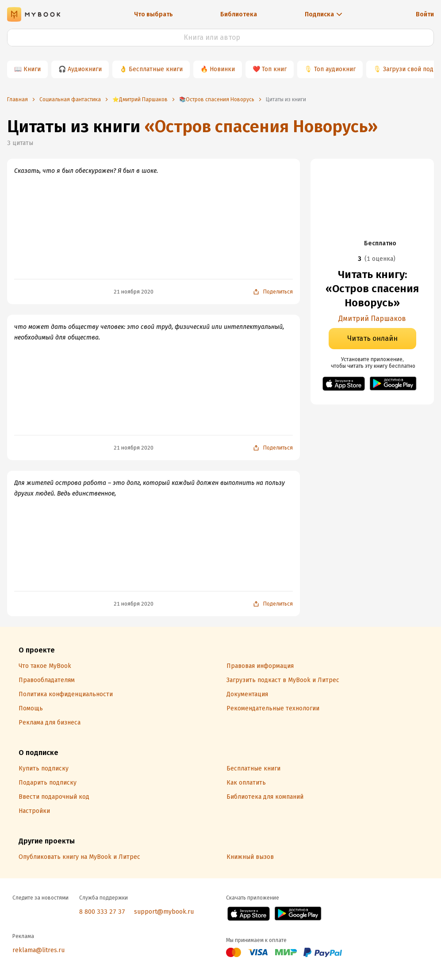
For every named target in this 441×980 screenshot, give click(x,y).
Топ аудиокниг (335, 69)
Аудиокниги (85, 69)
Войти (425, 14)
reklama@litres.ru (38, 950)
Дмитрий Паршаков (372, 318)
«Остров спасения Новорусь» (261, 126)
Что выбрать (153, 14)
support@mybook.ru (164, 912)
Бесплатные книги (156, 69)
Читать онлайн (372, 338)
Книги (32, 69)
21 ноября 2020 (134, 292)
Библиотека (239, 14)
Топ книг (274, 69)
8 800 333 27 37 (102, 912)
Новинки (222, 69)
